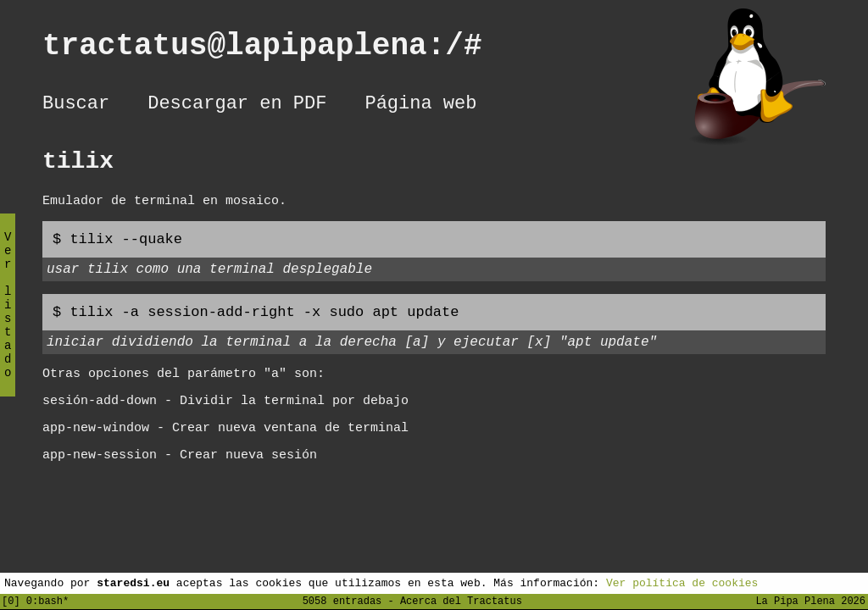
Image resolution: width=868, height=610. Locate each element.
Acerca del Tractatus (461, 600)
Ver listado (8, 319)
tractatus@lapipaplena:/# (281, 50)
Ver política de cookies (682, 582)
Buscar (76, 106)
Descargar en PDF (237, 106)
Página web (420, 106)
